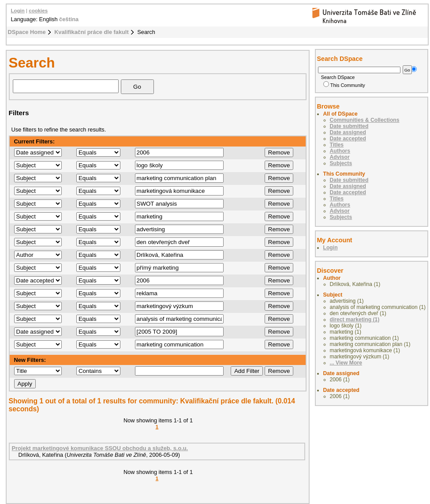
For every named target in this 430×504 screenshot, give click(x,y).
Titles (337, 145)
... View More (346, 363)
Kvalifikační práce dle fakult (92, 32)
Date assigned (348, 132)
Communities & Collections (365, 120)
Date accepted (348, 139)
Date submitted (349, 126)
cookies (38, 11)
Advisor (340, 157)
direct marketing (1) (355, 320)
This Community (344, 85)
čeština (69, 19)
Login (18, 11)
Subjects (341, 163)
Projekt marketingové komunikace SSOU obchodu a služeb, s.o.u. (100, 448)
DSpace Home (27, 32)
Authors (340, 151)
